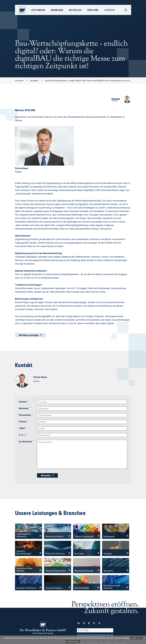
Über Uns (93, 10)
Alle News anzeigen (29, 335)
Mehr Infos (137, 638)
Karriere (110, 10)
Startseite (19, 81)
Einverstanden (73, 642)
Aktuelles (34, 81)
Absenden (46, 476)
